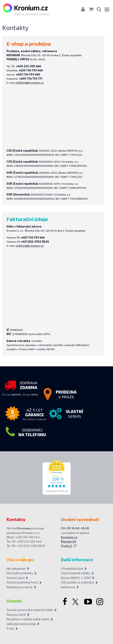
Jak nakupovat (16, 569)
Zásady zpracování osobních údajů (29, 610)
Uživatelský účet (72, 569)
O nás (10, 628)
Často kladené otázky (76, 573)
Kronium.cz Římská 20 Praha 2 (69, 542)
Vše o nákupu (20, 559)
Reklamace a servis (20, 587)
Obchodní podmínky (20, 573)
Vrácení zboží (16, 578)
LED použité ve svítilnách (78, 582)
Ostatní (14, 601)
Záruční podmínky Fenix (22, 582)
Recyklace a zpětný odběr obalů (28, 619)
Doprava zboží (16, 615)
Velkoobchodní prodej (21, 624)
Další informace (77, 559)
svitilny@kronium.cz (30, 83)
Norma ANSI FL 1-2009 (76, 578)
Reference (68, 587)
